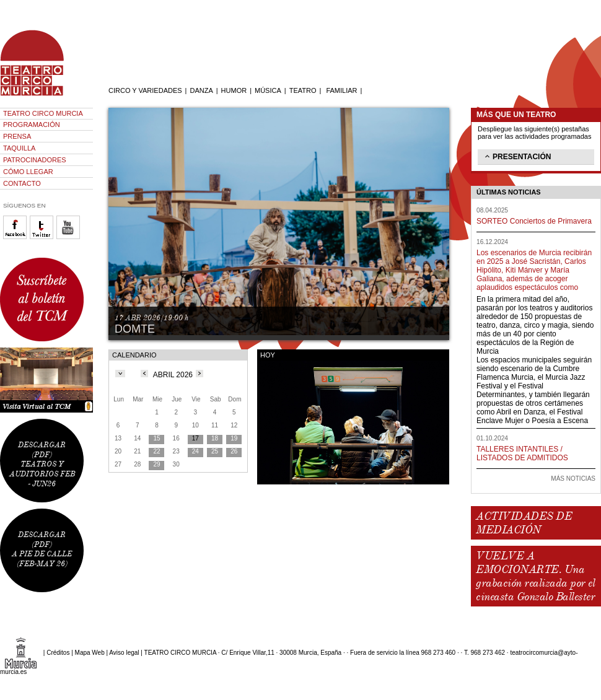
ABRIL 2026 (173, 375)
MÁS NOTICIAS (573, 479)
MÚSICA (268, 90)
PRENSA (17, 136)
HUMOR (234, 90)
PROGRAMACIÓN (32, 125)
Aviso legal (124, 653)
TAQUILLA (19, 148)
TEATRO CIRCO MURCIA (43, 113)
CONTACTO (22, 183)
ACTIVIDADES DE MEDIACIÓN (524, 523)
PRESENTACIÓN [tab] (517, 156)
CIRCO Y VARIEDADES (145, 90)
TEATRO (303, 90)
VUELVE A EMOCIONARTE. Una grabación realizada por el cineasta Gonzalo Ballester (535, 576)
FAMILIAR (341, 90)
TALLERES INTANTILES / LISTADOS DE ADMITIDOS (522, 453)
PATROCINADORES (35, 160)
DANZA (201, 90)
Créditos (58, 653)
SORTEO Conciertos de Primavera (534, 221)
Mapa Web (90, 653)
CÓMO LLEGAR (28, 172)
